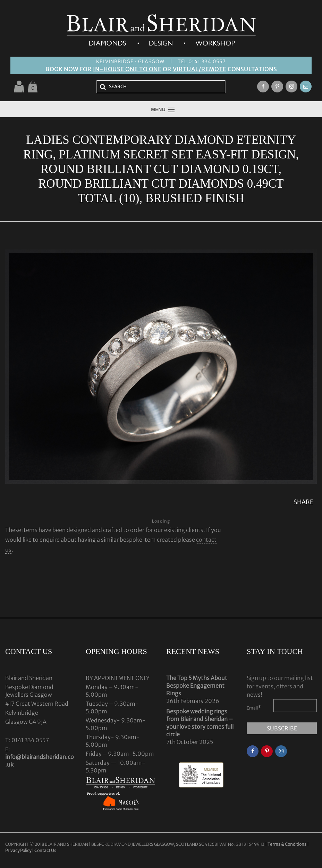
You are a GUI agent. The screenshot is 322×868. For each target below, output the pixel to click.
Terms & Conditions (287, 844)
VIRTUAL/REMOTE (200, 69)
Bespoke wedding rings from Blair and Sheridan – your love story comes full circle (200, 723)
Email (254, 707)
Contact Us (45, 850)
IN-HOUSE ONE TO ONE (127, 69)
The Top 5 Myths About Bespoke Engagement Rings (197, 686)
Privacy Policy (18, 850)
